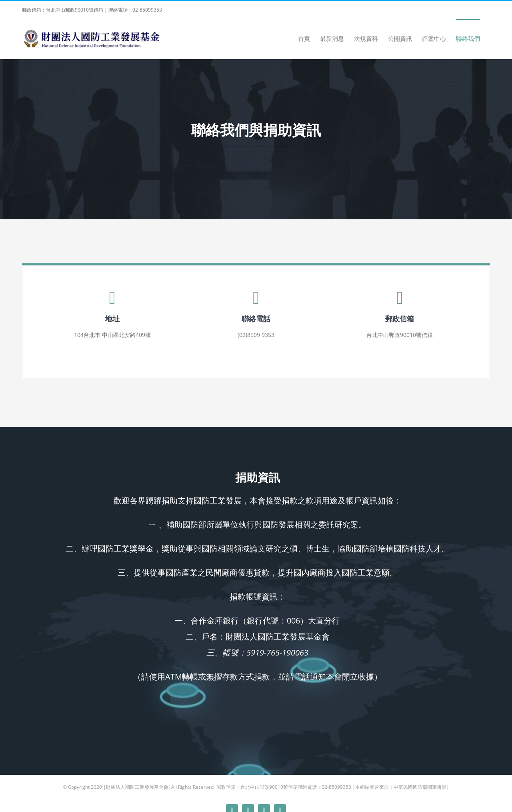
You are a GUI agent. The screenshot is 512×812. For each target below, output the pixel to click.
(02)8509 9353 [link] (256, 335)
